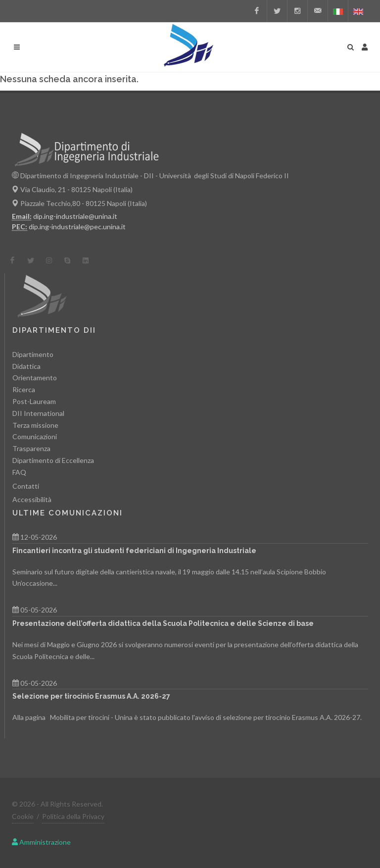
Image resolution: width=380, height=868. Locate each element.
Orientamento (35, 378)
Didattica (26, 366)
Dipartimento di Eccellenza (53, 460)
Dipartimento (33, 354)
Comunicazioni (35, 436)
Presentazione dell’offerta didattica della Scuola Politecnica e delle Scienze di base (163, 623)
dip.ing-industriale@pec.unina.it (77, 227)
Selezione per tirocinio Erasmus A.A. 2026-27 (91, 696)
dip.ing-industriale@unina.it (75, 216)
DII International (38, 413)
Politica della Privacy (73, 816)
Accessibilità (32, 499)
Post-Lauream (34, 401)
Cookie (23, 816)
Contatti (26, 486)
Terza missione (35, 425)
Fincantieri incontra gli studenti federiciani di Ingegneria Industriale (134, 551)
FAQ (19, 472)
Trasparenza (31, 448)
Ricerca (24, 389)
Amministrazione (41, 842)
